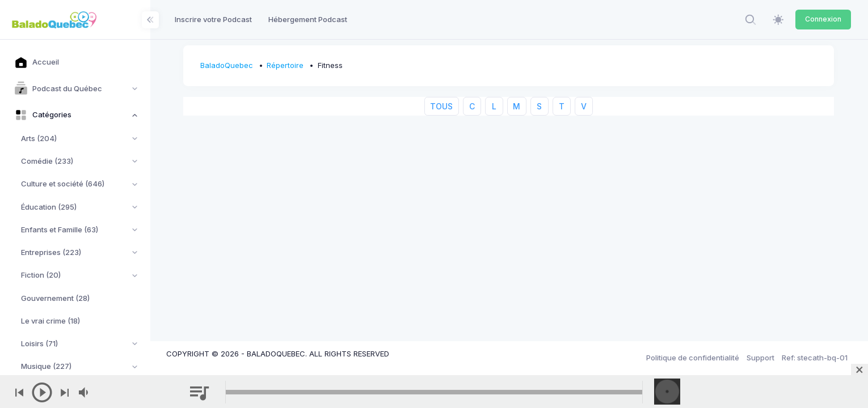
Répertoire (287, 65)
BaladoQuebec (228, 65)
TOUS (443, 106)
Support (760, 358)
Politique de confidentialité (693, 358)
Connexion (823, 19)
